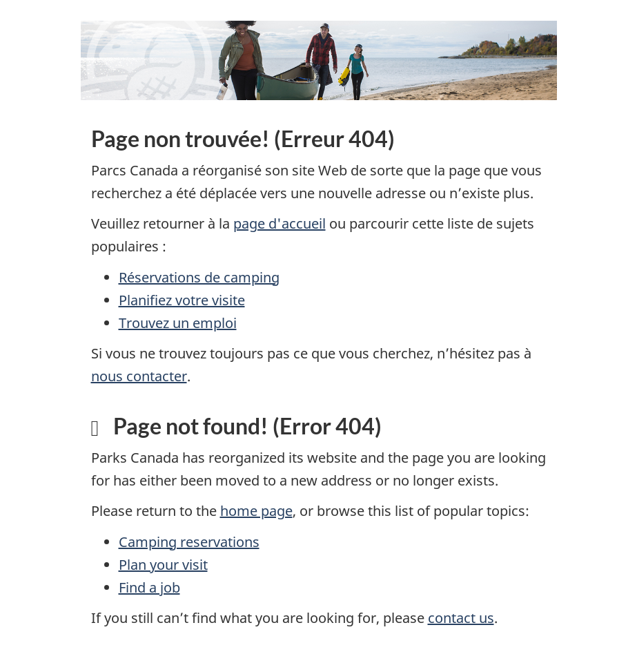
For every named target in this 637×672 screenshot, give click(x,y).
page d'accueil (280, 223)
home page (256, 511)
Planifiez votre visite (182, 300)
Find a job (149, 587)
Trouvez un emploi (178, 323)
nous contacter (139, 376)
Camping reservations (189, 542)
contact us (461, 618)
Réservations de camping (199, 277)
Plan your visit (163, 565)
